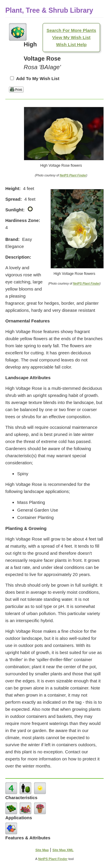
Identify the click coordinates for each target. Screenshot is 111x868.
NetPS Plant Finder (73, 175)
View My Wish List (71, 37)
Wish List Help (71, 44)
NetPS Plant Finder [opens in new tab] (53, 859)
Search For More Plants (71, 30)
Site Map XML (63, 850)
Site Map (42, 850)
